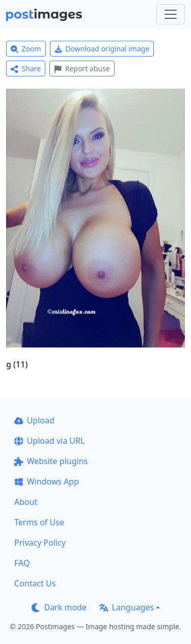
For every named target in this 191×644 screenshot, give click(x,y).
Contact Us (35, 583)
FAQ (22, 563)
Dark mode (59, 607)
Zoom (26, 49)
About (26, 502)
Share (26, 69)
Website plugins (51, 461)
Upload (34, 420)
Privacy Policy (40, 543)
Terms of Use (39, 522)
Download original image (102, 49)
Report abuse (82, 69)
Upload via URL (49, 441)
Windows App (47, 481)
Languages (127, 607)
